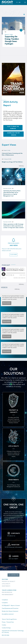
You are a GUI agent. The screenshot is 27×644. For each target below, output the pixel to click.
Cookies (4, 625)
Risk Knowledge (7, 592)
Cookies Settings (6, 628)
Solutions (5, 579)
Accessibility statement (8, 614)
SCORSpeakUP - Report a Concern (11, 606)
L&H (3, 151)
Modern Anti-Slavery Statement (10, 611)
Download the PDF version (13, 134)
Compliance (5, 600)
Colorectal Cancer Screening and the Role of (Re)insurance (12, 154)
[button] (24, 14)
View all (21, 166)
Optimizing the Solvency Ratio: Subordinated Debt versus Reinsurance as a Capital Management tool (12, 193)
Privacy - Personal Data (8, 622)
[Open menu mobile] (25, 3)
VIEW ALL (17, 289)
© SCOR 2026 (6, 635)
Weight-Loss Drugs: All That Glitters (12, 162)
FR (17, 3)
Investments (6, 586)
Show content (7, 303)
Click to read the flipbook (13, 128)
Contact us (15, 575)
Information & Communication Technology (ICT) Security (13, 632)
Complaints (5, 603)
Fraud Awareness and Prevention (10, 608)
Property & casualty (8, 582)
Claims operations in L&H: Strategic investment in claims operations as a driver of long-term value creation (13, 226)
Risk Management (8, 595)
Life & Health (6, 584)
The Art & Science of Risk (9, 590)
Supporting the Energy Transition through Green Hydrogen (12, 40)
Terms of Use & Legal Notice (9, 619)
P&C (6, 32)
